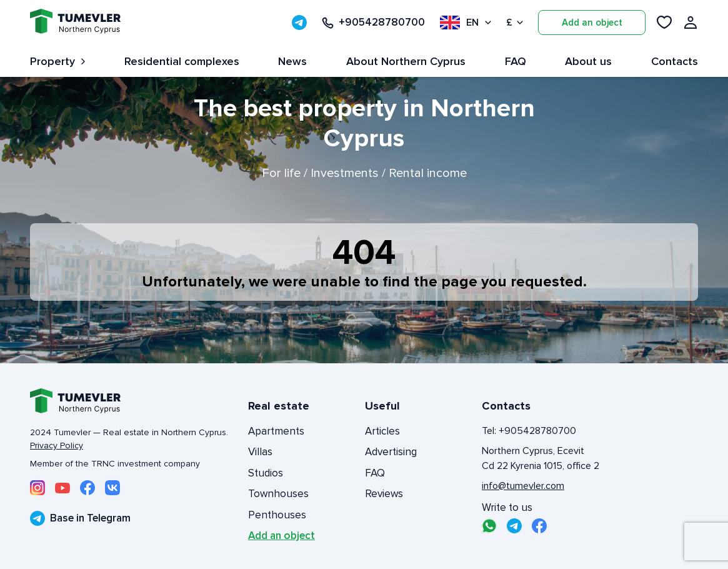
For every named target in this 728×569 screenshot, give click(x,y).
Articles (382, 431)
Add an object (592, 23)
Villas (260, 452)
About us (588, 61)
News (292, 61)
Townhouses (278, 494)
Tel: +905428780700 (529, 431)
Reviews (384, 494)
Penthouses (277, 515)
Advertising (391, 452)
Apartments (276, 431)
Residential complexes (182, 61)
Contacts (675, 61)
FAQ (516, 61)
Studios (266, 473)
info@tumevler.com (523, 486)
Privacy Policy (57, 446)
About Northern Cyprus (406, 61)
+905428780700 (373, 23)
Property (57, 61)
